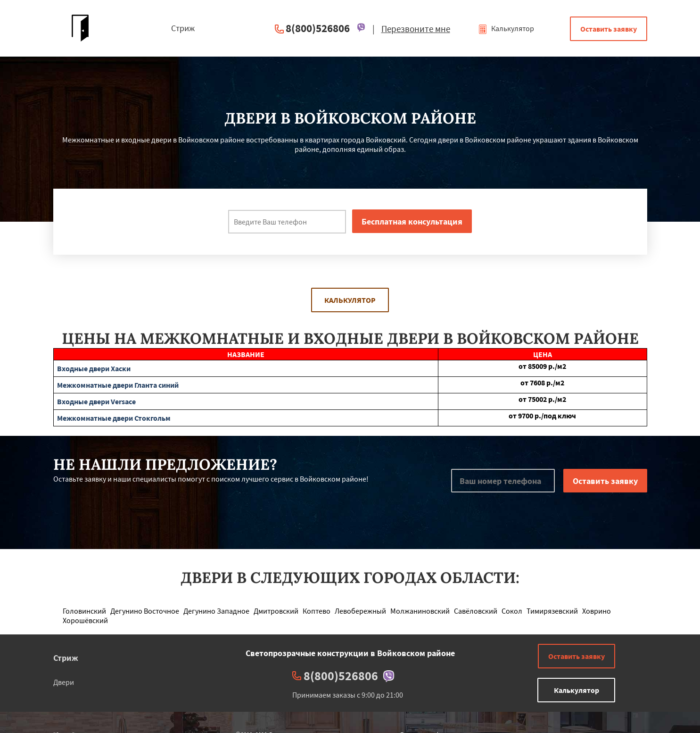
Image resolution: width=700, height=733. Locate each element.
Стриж (66, 658)
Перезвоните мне (416, 29)
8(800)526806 (318, 28)
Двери (64, 682)
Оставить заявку (609, 29)
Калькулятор (506, 28)
